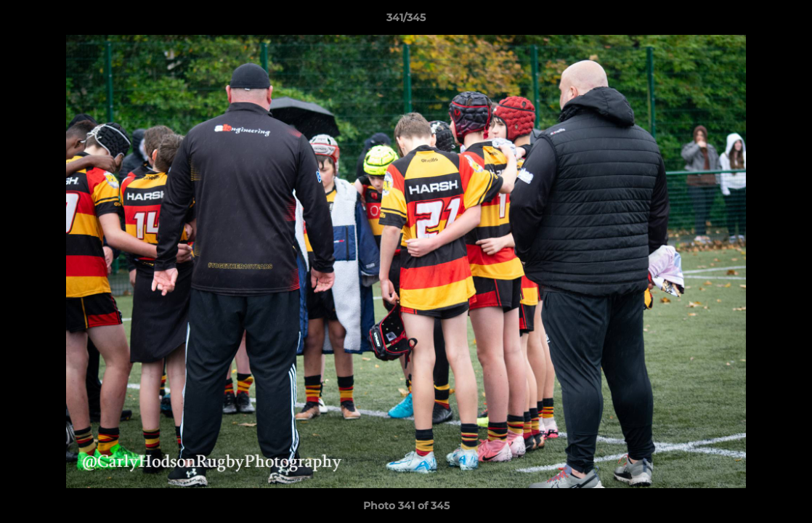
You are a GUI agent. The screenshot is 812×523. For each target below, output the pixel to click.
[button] (786, 21)
